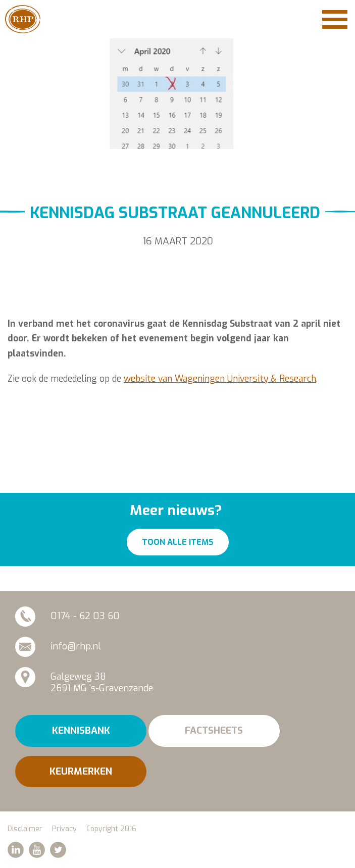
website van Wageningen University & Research (220, 379)
